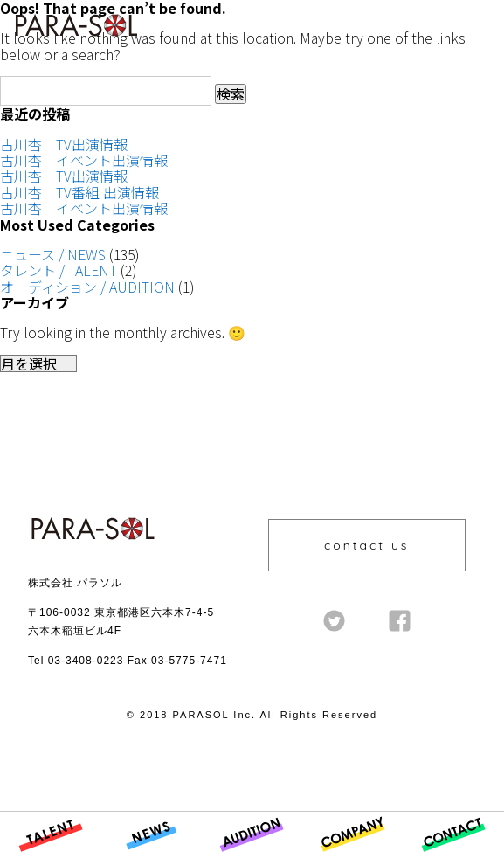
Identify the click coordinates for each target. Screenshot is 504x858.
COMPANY (334, 857)
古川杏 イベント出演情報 (84, 160)
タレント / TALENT (59, 270)
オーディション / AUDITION (87, 287)
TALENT (24, 857)
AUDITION (235, 857)
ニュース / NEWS (53, 254)
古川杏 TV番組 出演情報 (79, 192)
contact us (366, 545)
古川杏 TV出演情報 (64, 144)
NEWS (120, 857)
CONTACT (434, 857)
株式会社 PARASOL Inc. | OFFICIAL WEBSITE (72, 42)
